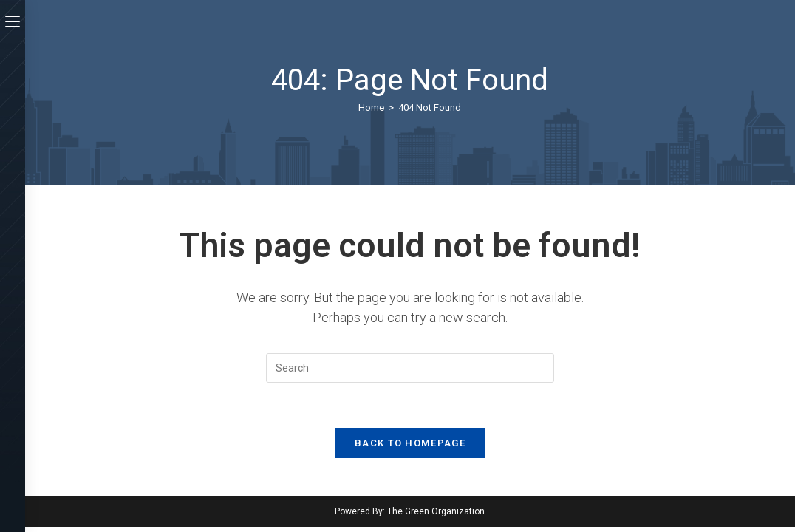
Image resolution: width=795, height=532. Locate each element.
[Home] (371, 108)
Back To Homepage (410, 443)
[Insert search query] (410, 368)
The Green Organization (436, 511)
